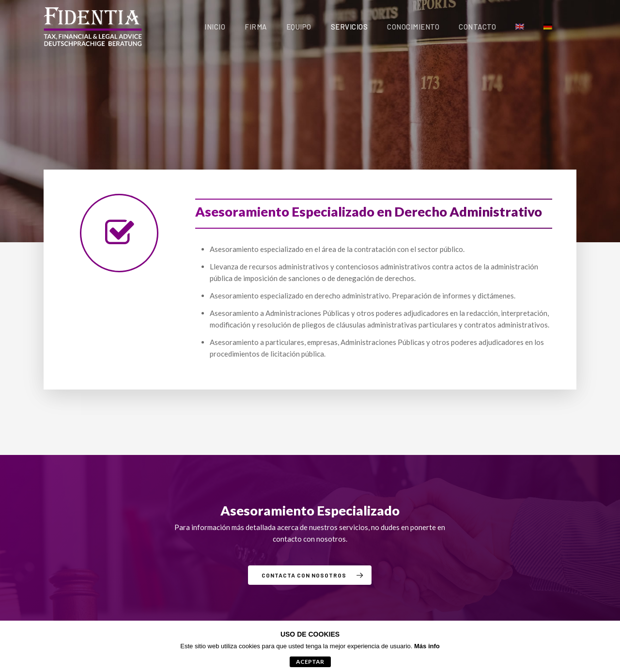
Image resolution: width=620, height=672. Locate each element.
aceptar (310, 662)
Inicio (215, 27)
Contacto (477, 27)
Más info (427, 646)
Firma (256, 27)
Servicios (349, 27)
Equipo (299, 27)
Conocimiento (413, 27)
